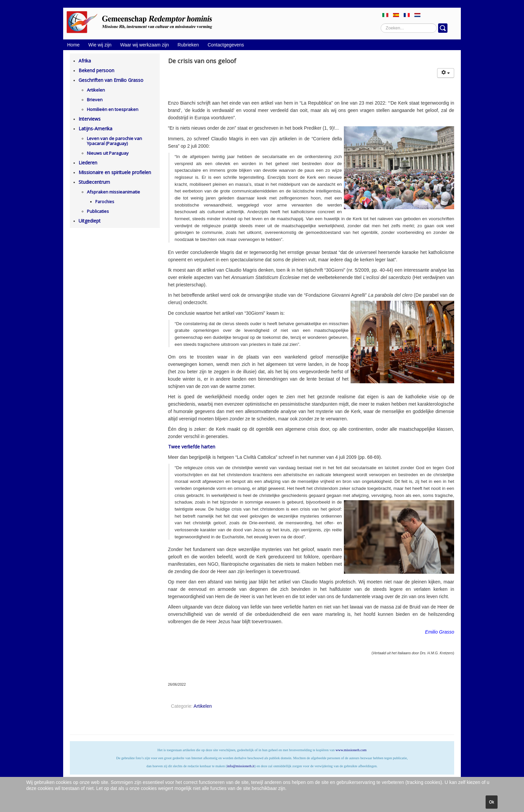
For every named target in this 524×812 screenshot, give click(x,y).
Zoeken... (381, 24)
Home (73, 45)
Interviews (90, 119)
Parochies (105, 202)
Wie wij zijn (100, 45)
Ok (491, 802)
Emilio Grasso (440, 632)
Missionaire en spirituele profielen (115, 172)
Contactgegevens (226, 45)
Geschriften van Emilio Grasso (111, 80)
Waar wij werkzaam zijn (145, 45)
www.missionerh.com (351, 750)
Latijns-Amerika (95, 128)
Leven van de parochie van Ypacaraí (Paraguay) (114, 141)
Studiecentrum (94, 182)
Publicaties (98, 211)
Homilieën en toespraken (113, 109)
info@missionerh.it (241, 766)
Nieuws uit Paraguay (108, 153)
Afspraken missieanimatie (113, 192)
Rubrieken (188, 45)
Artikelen (96, 90)
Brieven (95, 100)
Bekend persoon (96, 70)
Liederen (88, 163)
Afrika (85, 61)
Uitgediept (90, 221)
